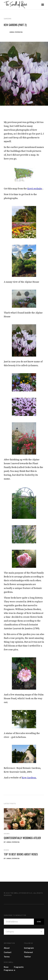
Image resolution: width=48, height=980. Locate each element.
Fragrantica (19, 969)
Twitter (27, 957)
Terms (7, 957)
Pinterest (28, 952)
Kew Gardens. (29, 778)
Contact (8, 952)
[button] (43, 5)
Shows (7, 834)
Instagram (29, 948)
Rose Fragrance (9, 969)
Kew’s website (35, 189)
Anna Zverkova (16, 32)
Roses (6, 850)
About (7, 948)
